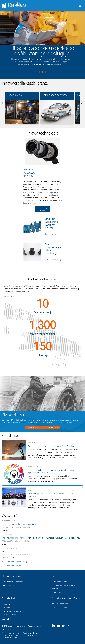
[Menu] (80, 6)
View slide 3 (46, 72)
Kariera (55, 589)
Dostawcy (6, 608)
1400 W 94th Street (60, 604)
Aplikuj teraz (57, 592)
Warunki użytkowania (32, 633)
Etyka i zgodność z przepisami (65, 585)
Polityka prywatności (11, 633)
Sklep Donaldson (9, 585)
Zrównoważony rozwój (12, 611)
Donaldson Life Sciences (12, 582)
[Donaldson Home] (39, 6)
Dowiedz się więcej (43, 209)
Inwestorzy (7, 604)
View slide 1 (39, 72)
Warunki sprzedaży (12, 635)
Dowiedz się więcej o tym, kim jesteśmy (42, 427)
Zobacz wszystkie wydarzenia (14, 565)
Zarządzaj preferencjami (33, 635)
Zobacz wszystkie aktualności (14, 562)
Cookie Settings (10, 638)
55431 (55, 610)
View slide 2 (43, 72)
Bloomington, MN (59, 607)
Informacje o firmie (60, 582)
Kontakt (6, 619)
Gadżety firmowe (9, 615)
